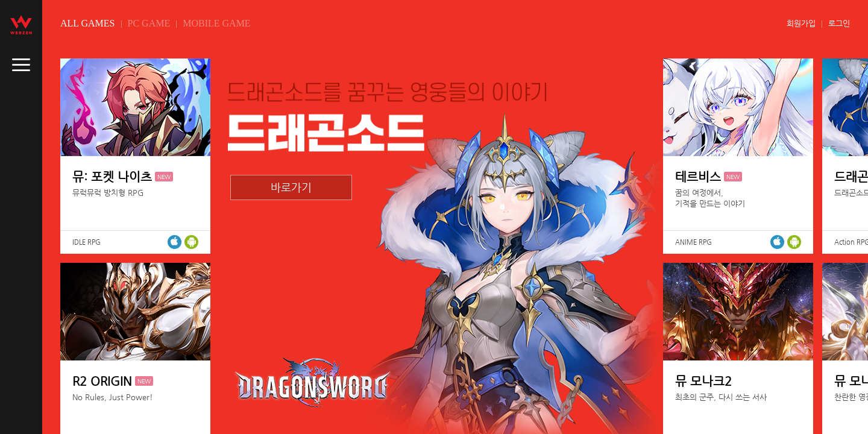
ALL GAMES (88, 23)
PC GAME (149, 23)
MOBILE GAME (216, 23)
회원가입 (801, 23)
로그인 (839, 23)
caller (21, 65)
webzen (21, 25)
